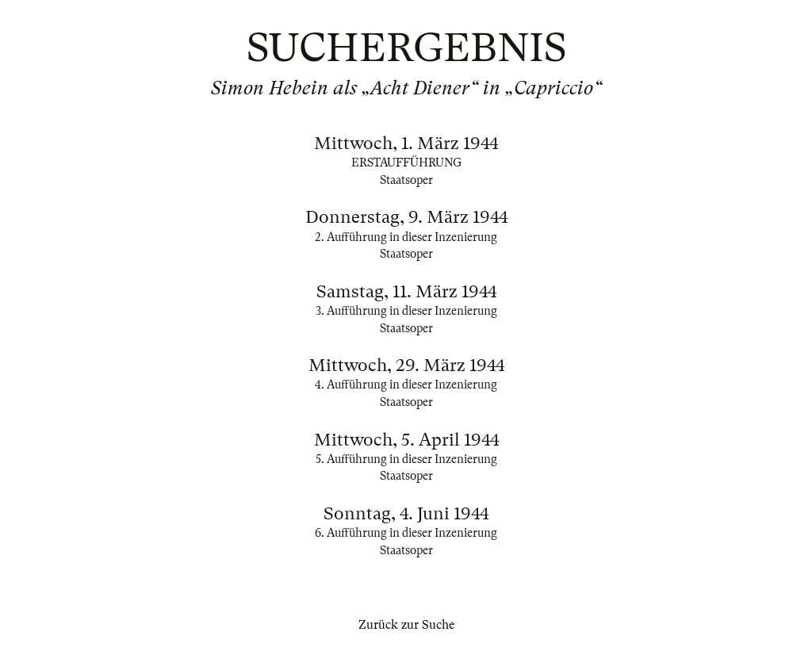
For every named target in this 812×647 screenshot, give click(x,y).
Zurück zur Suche (406, 625)
